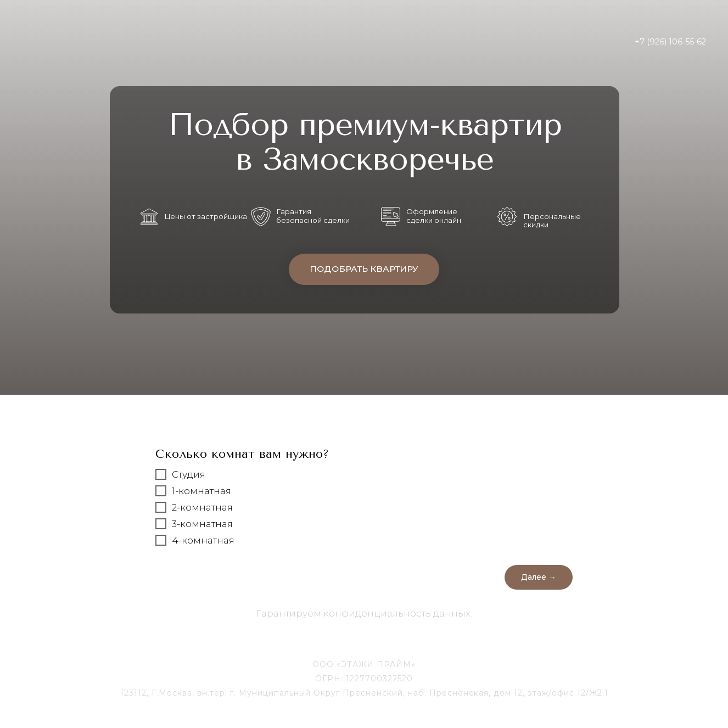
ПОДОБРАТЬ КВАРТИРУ (364, 269)
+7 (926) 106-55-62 (670, 42)
